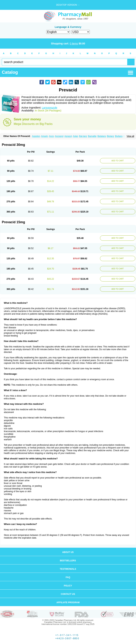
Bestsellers (68, 561)
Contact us (68, 594)
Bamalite (92, 136)
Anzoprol (59, 136)
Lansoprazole (50, 108)
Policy (68, 586)
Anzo (51, 136)
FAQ (68, 577)
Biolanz (110, 136)
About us (68, 552)
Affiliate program (68, 602)
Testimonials (68, 569)
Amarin (44, 136)
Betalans (102, 136)
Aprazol (68, 136)
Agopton (36, 136)
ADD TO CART (118, 161)
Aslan (75, 136)
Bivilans (119, 136)
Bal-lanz (83, 136)
